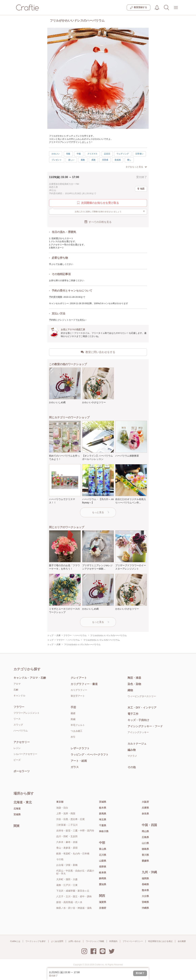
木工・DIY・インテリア (142, 708)
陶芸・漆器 (134, 678)
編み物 (132, 750)
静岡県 (103, 878)
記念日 (107, 154)
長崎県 (145, 884)
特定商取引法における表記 (160, 941)
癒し (129, 160)
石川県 (103, 855)
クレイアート (79, 678)
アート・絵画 (79, 761)
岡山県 (145, 831)
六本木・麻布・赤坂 (67, 842)
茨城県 (103, 802)
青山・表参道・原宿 (67, 848)
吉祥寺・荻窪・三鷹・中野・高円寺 (75, 831)
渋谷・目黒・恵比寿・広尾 (70, 819)
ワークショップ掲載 (95, 941)
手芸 (73, 707)
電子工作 (133, 714)
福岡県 (145, 878)
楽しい (71, 160)
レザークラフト (80, 748)
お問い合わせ (75, 941)
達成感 (118, 160)
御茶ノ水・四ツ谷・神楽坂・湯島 (74, 908)
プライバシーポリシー (133, 941)
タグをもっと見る (136, 167)
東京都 (60, 802)
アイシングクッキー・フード (145, 726)
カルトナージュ (137, 744)
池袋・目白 (62, 808)
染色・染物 (134, 684)
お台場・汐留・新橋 (67, 865)
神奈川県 (104, 831)
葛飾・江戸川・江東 (67, 885)
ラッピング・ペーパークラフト (90, 755)
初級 (68, 154)
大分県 (145, 896)
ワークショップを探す (36, 941)
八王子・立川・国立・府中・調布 (74, 896)
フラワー (19, 707)
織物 (130, 690)
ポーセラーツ (22, 771)
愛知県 (103, 884)
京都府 (103, 908)
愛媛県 (145, 861)
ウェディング (123, 154)
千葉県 (103, 825)
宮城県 (17, 814)
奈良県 (145, 814)
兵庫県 (145, 808)
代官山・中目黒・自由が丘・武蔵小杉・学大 (75, 872)
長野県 (103, 867)
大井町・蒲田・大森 (67, 879)
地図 (141, 189)
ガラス (75, 767)
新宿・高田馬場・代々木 (69, 902)
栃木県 (103, 808)
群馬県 (103, 814)
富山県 (103, 849)
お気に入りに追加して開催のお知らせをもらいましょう (110, 211)
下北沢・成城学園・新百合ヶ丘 (73, 891)
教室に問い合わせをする (98, 352)
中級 (79, 154)
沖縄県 (145, 908)
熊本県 (145, 890)
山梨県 (103, 861)
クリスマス (92, 154)
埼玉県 (103, 820)
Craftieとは (15, 941)
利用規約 (113, 941)
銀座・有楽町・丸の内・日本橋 (73, 854)
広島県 (145, 837)
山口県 (145, 843)
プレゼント (57, 160)
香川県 (145, 855)
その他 (132, 767)
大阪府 (145, 802)
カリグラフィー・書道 (84, 684)
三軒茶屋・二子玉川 (67, 825)
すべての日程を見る (98, 222)
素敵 (83, 160)
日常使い (139, 154)
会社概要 (182, 941)
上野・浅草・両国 (66, 813)
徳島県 (145, 849)
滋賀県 (103, 902)
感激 (93, 160)
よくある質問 (57, 941)
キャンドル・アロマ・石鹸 (30, 678)
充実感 (105, 160)
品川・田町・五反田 (67, 836)
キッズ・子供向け (138, 720)
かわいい (56, 154)
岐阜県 (103, 873)
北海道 (17, 809)
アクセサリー (22, 742)
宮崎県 (145, 902)
